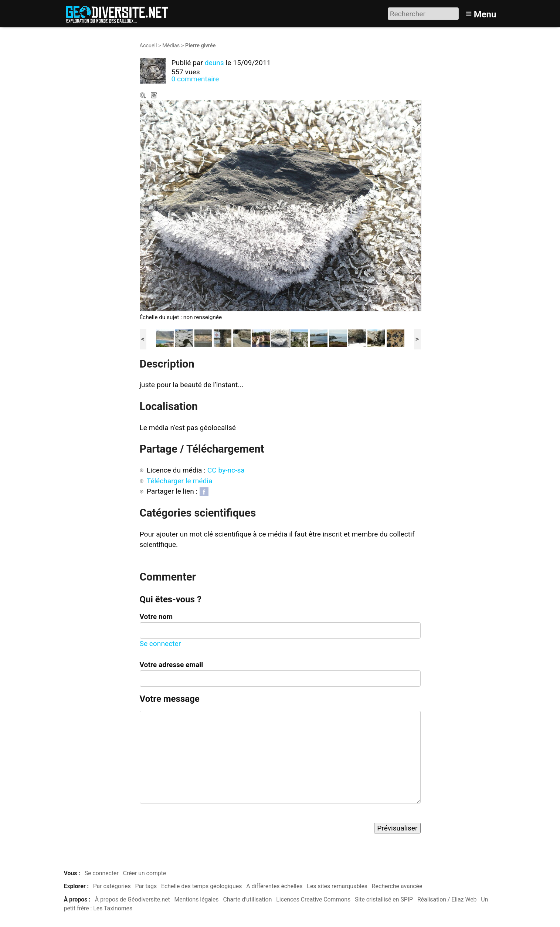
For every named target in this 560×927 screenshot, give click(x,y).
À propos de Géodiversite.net (133, 899)
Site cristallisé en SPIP (384, 899)
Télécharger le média (155, 96)
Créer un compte (145, 873)
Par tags (146, 886)
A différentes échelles (274, 886)
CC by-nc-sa (226, 470)
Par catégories (112, 886)
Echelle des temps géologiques (201, 886)
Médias (171, 46)
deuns (214, 63)
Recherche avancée (397, 886)
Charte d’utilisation (247, 899)
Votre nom (156, 617)
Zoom (143, 96)
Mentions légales (197, 899)
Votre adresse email (172, 665)
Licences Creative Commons (313, 899)
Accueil (148, 46)
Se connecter (160, 644)
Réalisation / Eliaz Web (447, 899)
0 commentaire (195, 79)
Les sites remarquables (337, 886)
